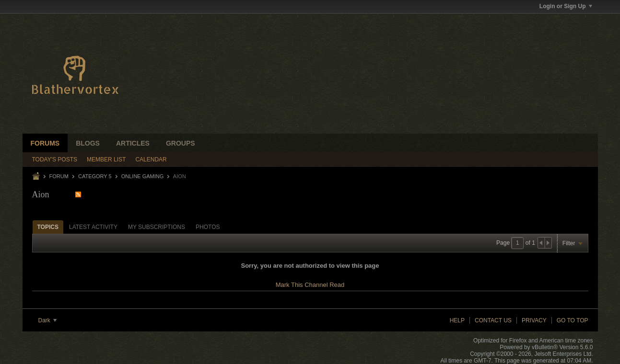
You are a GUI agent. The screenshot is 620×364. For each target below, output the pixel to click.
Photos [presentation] (208, 227)
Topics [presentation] (48, 227)
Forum (59, 176)
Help (457, 320)
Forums (45, 143)
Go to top (573, 320)
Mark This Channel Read (310, 285)
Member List (106, 159)
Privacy (534, 320)
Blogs (88, 143)
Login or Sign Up (566, 6)
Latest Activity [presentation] (93, 227)
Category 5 (95, 176)
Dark (48, 320)
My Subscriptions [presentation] (157, 227)
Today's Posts (55, 159)
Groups (181, 143)
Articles (133, 143)
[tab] (48, 227)
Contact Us (493, 320)
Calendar (151, 159)
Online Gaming (143, 176)
